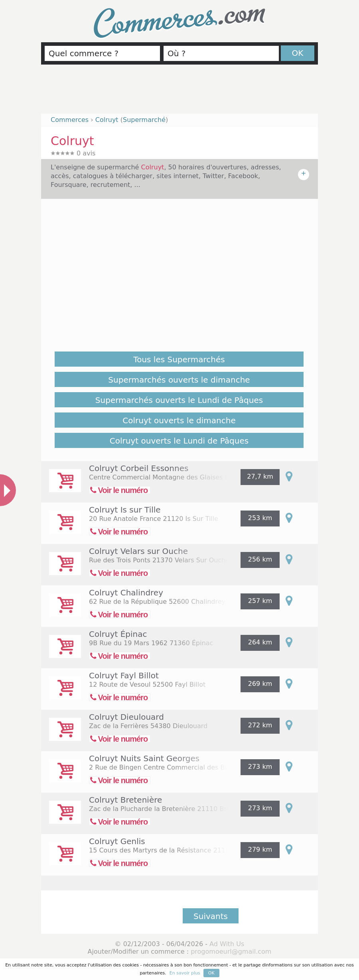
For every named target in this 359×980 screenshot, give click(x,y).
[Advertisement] (179, 92)
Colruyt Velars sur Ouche (138, 551)
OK (298, 53)
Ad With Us (227, 944)
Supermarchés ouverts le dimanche (179, 380)
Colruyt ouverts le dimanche (179, 420)
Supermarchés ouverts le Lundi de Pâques (179, 400)
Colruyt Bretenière (125, 800)
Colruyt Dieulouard (126, 717)
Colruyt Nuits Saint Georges (144, 758)
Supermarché (144, 120)
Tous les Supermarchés (179, 359)
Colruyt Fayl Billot (124, 676)
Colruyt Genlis (117, 841)
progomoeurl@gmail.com (231, 952)
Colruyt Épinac (118, 634)
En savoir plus (185, 973)
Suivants (211, 916)
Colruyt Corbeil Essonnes (139, 468)
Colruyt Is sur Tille (125, 510)
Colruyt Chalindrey (126, 593)
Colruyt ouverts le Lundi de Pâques (179, 441)
